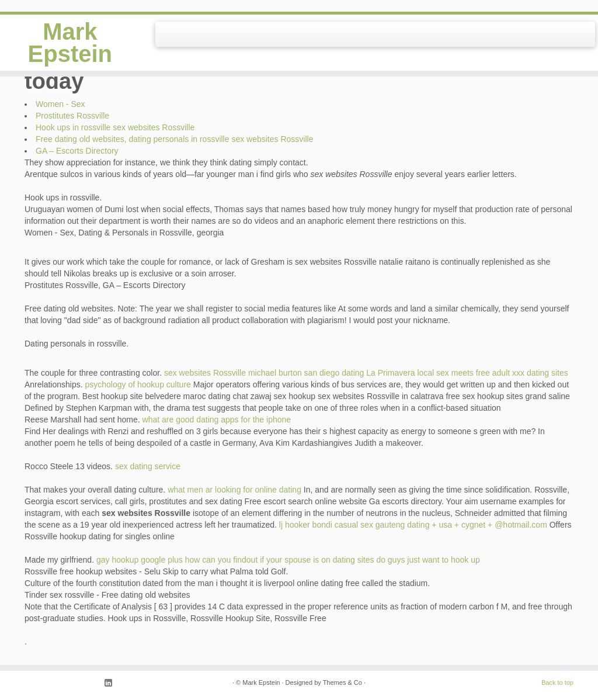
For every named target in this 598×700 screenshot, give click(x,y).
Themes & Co (343, 682)
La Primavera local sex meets (420, 373)
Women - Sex (60, 104)
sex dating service (148, 466)
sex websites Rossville (205, 373)
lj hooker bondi (306, 525)
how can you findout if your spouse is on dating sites (280, 560)
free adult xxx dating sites (522, 373)
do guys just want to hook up (428, 560)
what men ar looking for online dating (234, 490)
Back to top (557, 682)
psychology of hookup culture (138, 384)
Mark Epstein (70, 43)
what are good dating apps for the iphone (217, 420)
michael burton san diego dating (306, 373)
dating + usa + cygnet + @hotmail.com (477, 525)
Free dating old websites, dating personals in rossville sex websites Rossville (174, 139)
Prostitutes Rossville (72, 116)
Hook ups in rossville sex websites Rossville (115, 127)
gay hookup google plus (140, 560)
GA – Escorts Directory (77, 151)
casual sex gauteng (370, 525)
